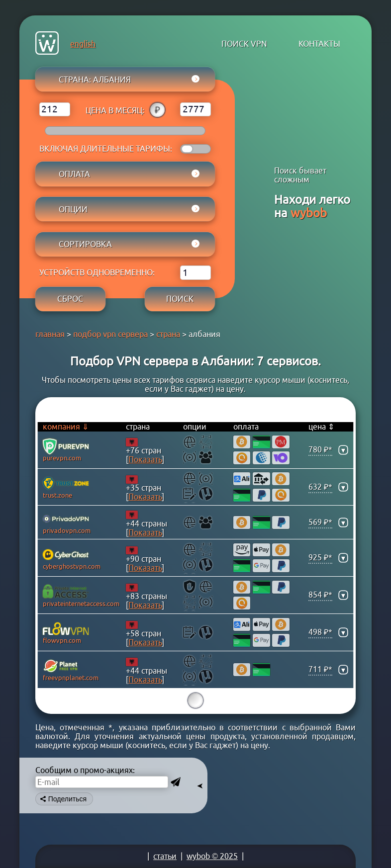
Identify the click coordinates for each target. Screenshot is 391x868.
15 (195, 700)
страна (168, 334)
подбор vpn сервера (110, 334)
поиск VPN (244, 44)
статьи (165, 856)
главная (50, 334)
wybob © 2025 (212, 856)
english (83, 44)
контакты (319, 44)
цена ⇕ (321, 427)
